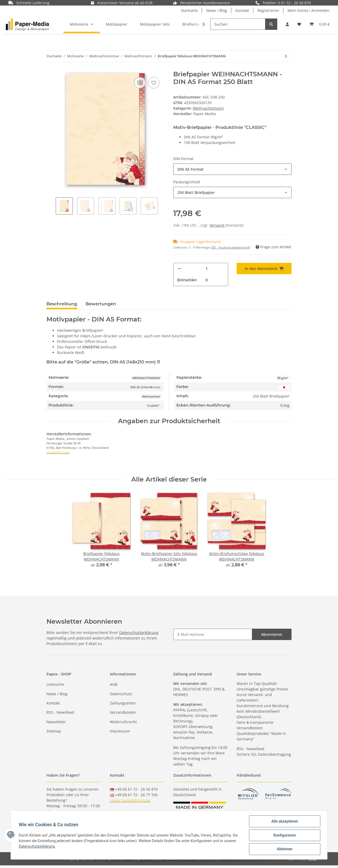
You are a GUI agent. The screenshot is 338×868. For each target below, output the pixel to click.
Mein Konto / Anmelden (309, 10)
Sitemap (54, 731)
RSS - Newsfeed (60, 712)
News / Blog (217, 10)
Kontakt (242, 10)
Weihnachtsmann (208, 108)
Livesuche (55, 684)
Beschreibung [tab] (62, 304)
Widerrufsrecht (123, 722)
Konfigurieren (284, 836)
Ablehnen (284, 849)
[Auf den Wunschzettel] (154, 83)
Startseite (189, 10)
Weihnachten (151, 396)
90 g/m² (283, 378)
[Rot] (284, 387)
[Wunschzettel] (299, 24)
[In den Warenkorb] (264, 269)
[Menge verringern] (179, 269)
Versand (217, 225)
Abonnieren (272, 634)
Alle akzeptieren (284, 822)
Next (163, 206)
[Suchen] (238, 24)
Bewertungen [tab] (101, 304)
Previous (51, 206)
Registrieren (268, 10)
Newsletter (56, 722)
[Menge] (206, 269)
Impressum (120, 731)
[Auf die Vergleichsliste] (140, 83)
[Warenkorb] (320, 24)
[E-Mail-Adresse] (213, 634)
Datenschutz (121, 694)
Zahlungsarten (123, 703)
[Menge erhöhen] (207, 280)
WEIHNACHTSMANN (146, 378)
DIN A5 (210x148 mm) (145, 387)
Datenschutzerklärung (139, 633)
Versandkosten (123, 712)
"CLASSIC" (153, 406)
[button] (287, 24)
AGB (114, 684)
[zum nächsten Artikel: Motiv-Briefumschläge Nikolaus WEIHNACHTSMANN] (286, 56)
